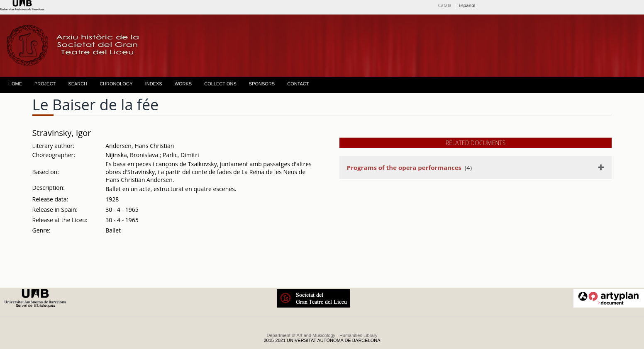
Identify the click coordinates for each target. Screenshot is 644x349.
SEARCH (78, 84)
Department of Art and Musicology (301, 335)
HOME (15, 84)
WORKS (183, 84)
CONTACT (298, 84)
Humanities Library (359, 335)
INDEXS (154, 84)
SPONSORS (262, 84)
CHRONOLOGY (116, 84)
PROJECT (45, 84)
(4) (409, 167)
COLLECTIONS (220, 84)
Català (445, 5)
